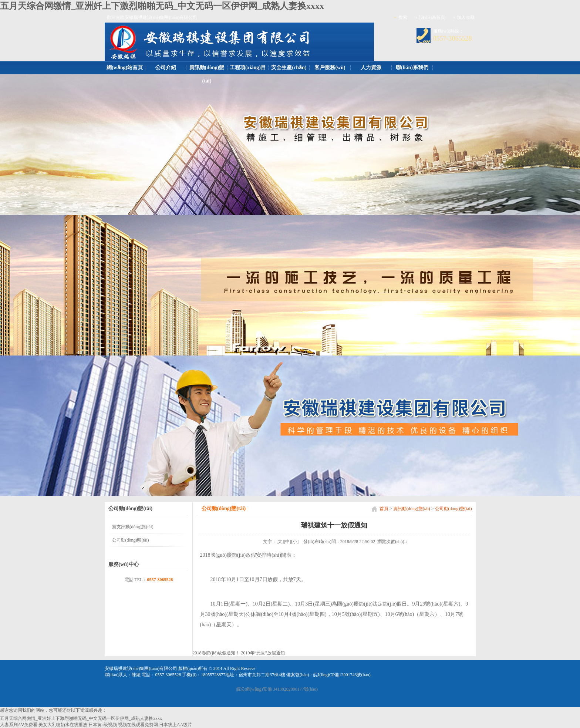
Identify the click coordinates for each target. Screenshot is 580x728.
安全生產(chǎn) (289, 68)
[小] (295, 542)
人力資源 (371, 68)
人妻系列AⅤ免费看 (19, 725)
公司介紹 (166, 68)
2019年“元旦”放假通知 (263, 653)
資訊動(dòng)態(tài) (207, 74)
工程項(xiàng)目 (248, 68)
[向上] (566, 717)
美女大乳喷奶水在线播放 (63, 725)
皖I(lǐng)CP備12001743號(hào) (342, 675)
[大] (280, 542)
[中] (287, 542)
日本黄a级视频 (103, 725)
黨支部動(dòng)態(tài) (133, 527)
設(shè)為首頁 (432, 17)
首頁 (384, 509)
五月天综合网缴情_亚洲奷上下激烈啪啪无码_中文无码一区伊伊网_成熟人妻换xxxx (162, 6)
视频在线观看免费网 (138, 725)
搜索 (403, 17)
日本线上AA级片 (176, 725)
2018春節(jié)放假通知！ (216, 653)
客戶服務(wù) (330, 68)
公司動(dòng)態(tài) (453, 509)
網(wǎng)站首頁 (125, 68)
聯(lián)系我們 (412, 68)
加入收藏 (466, 17)
